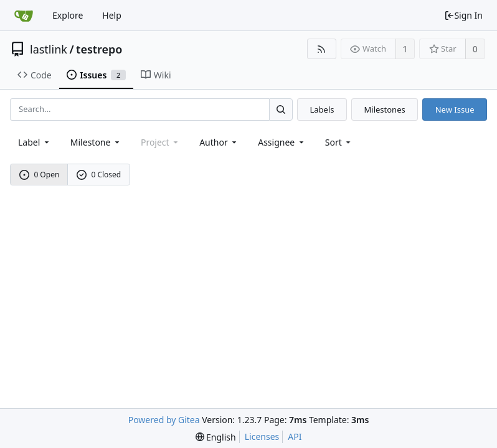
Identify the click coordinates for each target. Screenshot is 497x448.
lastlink (49, 49)
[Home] (24, 16)
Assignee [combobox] (282, 142)
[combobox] (35, 142)
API (295, 436)
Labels (322, 110)
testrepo (99, 49)
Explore (68, 15)
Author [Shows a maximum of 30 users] (219, 142)
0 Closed (99, 175)
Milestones (385, 110)
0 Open (40, 175)
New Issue (455, 110)
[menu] (339, 142)
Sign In (463, 15)
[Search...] (281, 109)
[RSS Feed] (322, 49)
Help (112, 15)
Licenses (262, 436)
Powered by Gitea (164, 420)
